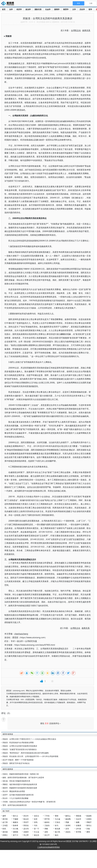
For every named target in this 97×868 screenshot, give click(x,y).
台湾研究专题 (31, 641)
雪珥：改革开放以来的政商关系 (15, 805)
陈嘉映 (89, 816)
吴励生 (68, 832)
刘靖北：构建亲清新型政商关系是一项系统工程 (21, 774)
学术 (13, 641)
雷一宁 (37, 829)
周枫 (46, 829)
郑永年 (26, 816)
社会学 (48, 9)
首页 (4, 9)
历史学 (82, 9)
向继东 (89, 819)
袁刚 (46, 832)
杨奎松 (47, 822)
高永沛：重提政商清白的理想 (14, 791)
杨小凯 (58, 832)
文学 (74, 9)
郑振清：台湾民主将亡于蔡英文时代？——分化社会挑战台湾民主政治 (29, 739)
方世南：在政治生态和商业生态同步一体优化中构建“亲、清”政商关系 (29, 802)
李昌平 (26, 822)
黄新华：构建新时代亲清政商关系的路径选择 (20, 788)
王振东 (47, 825)
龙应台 (37, 816)
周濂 (67, 822)
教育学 (66, 9)
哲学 (90, 9)
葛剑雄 (5, 832)
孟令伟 (26, 829)
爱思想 (8, 4)
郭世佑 (26, 825)
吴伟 (67, 829)
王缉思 (5, 825)
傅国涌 (78, 816)
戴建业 (16, 822)
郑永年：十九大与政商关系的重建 (15, 798)
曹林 (57, 816)
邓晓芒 (89, 822)
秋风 (4, 829)
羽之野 (26, 835)
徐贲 (36, 819)
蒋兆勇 (58, 829)
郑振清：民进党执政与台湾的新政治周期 (18, 742)
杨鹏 (78, 822)
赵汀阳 (5, 822)
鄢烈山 (68, 816)
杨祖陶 (68, 819)
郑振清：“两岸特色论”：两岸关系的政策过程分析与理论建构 (26, 753)
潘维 (88, 832)
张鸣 (36, 822)
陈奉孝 (16, 825)
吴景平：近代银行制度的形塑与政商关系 (18, 795)
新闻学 (57, 9)
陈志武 (26, 819)
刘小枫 (16, 829)
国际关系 (38, 9)
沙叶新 (78, 829)
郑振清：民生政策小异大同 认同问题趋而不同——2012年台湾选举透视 (30, 756)
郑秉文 (5, 835)
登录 (47, 723)
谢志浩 (37, 835)
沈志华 (78, 819)
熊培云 (89, 825)
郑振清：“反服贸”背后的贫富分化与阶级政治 (19, 749)
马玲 (36, 825)
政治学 (28, 9)
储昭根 (16, 832)
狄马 (57, 825)
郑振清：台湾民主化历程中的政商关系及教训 (20, 746)
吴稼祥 (26, 832)
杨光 (57, 835)
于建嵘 (16, 819)
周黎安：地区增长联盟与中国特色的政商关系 (20, 784)
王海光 (58, 822)
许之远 (37, 832)
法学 (11, 9)
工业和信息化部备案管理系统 (48, 847)
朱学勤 (78, 832)
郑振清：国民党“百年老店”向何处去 (16, 763)
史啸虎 (78, 825)
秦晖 (4, 816)
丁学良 (47, 816)
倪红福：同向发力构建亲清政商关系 (16, 781)
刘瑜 (88, 829)
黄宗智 (5, 819)
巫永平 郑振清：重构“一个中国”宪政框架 (18, 760)
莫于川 (16, 835)
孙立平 (47, 835)
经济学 (19, 9)
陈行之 (16, 816)
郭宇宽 (47, 819)
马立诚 (58, 819)
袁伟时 (68, 825)
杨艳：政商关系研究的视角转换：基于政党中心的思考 (23, 777)
